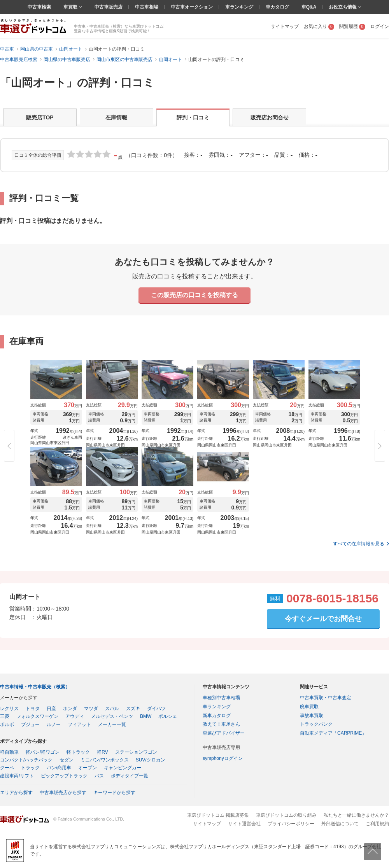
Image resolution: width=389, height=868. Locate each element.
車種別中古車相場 (221, 698)
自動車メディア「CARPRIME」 (333, 733)
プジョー (30, 724)
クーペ (7, 768)
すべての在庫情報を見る (359, 544)
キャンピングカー (123, 768)
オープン (88, 768)
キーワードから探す (114, 793)
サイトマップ (285, 26)
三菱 (5, 716)
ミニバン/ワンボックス (104, 760)
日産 (51, 709)
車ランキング (239, 7)
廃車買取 (309, 707)
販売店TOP (40, 117)
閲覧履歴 (352, 26)
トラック (30, 768)
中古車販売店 (109, 7)
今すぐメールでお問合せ (323, 619)
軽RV (102, 752)
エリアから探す (16, 793)
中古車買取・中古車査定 (326, 698)
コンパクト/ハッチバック (26, 760)
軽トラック (78, 752)
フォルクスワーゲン (37, 716)
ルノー (54, 724)
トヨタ (33, 709)
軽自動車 (9, 752)
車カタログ (277, 7)
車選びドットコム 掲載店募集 (218, 815)
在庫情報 (116, 117)
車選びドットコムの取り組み (286, 815)
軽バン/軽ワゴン (43, 752)
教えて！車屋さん (221, 724)
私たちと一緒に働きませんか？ (356, 815)
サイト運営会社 (244, 824)
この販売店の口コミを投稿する (194, 295)
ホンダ (70, 709)
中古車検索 (39, 7)
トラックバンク (316, 724)
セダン (67, 760)
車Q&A (309, 7)
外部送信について (340, 824)
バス (99, 776)
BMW (146, 716)
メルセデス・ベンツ (112, 716)
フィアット (79, 724)
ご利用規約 (377, 824)
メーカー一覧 (112, 724)
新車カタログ (217, 716)
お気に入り (319, 26)
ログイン (380, 26)
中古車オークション (192, 7)
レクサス (9, 709)
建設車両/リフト (17, 776)
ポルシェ (168, 716)
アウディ (75, 716)
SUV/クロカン (151, 760)
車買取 (71, 7)
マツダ (91, 709)
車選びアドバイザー (224, 733)
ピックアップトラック (64, 776)
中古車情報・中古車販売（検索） (35, 687)
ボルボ (7, 724)
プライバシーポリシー (291, 824)
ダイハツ (156, 709)
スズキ (133, 709)
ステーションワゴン (136, 752)
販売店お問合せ (270, 117)
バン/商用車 (59, 768)
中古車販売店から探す (63, 793)
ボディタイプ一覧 (130, 776)
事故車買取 (312, 716)
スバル (112, 709)
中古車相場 (147, 7)
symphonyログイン (223, 758)
